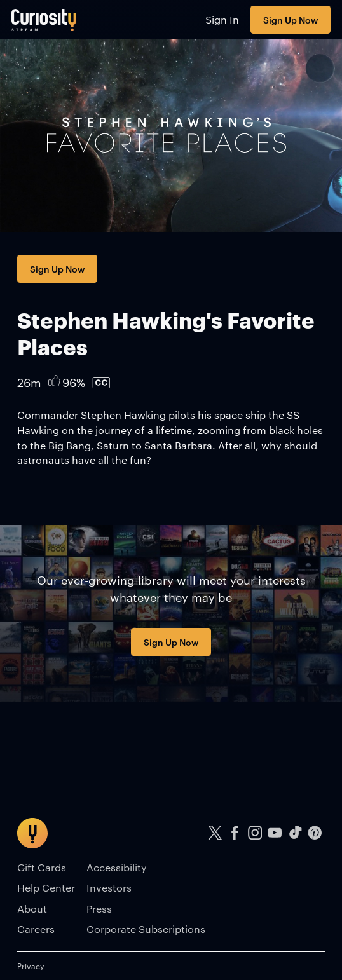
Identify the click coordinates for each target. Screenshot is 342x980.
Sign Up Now (291, 19)
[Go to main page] (44, 20)
